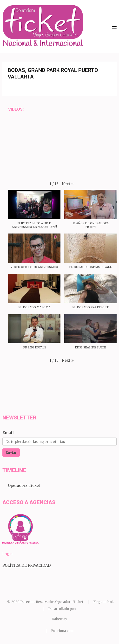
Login (7, 554)
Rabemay (60, 619)
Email (8, 433)
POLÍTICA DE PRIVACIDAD (27, 565)
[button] (68, 184)
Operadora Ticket (24, 485)
